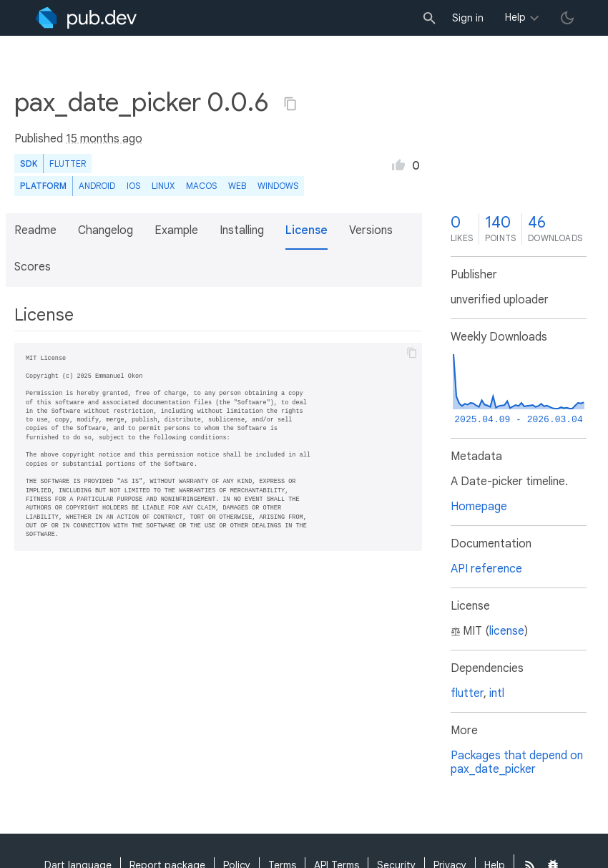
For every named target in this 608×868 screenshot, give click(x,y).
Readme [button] (35, 230)
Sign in (468, 18)
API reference (486, 569)
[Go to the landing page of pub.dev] (86, 18)
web (237, 186)
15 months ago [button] (104, 139)
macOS (201, 186)
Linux (163, 186)
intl (497, 693)
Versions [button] (371, 230)
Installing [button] (242, 230)
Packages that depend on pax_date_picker (517, 762)
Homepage (479, 507)
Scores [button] (33, 267)
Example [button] (176, 230)
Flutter (68, 164)
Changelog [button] (106, 230)
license (507, 631)
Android (97, 186)
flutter (467, 693)
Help (515, 17)
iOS (133, 186)
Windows (278, 186)
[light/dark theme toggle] (567, 18)
